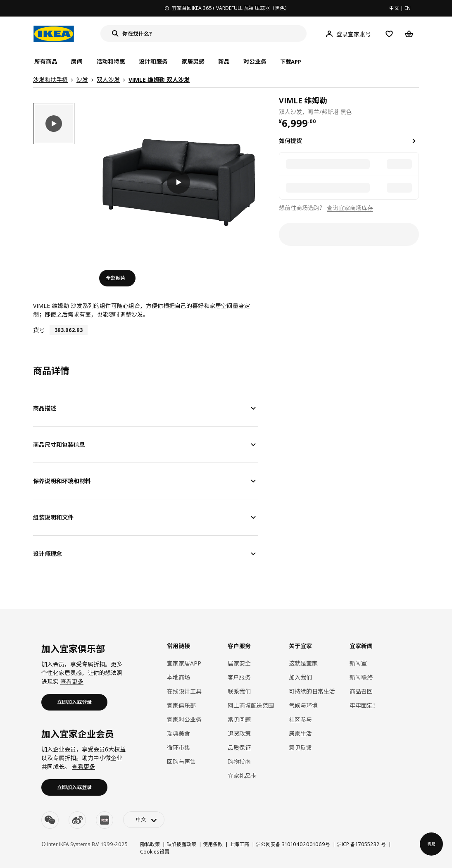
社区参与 (300, 719)
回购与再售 (181, 762)
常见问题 (239, 719)
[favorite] (416, 105)
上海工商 (239, 844)
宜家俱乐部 (181, 705)
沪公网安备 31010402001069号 (293, 844)
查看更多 (72, 681)
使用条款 (213, 844)
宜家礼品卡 (242, 776)
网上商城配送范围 (251, 705)
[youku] (105, 820)
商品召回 (361, 691)
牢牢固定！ (364, 705)
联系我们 (239, 691)
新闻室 (358, 663)
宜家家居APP (184, 663)
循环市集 (178, 748)
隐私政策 (150, 844)
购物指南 (239, 762)
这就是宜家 (303, 663)
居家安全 (239, 663)
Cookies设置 (155, 852)
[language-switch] (144, 820)
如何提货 (290, 141)
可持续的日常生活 (312, 691)
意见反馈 (300, 748)
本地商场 (178, 677)
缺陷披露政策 (181, 844)
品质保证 (239, 748)
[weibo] (77, 820)
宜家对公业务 (184, 719)
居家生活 (300, 733)
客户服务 (239, 677)
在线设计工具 (184, 691)
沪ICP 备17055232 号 (361, 844)
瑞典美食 (178, 733)
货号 (39, 330)
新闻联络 (361, 677)
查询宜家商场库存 (350, 208)
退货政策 (239, 733)
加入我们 (300, 677)
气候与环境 (303, 705)
